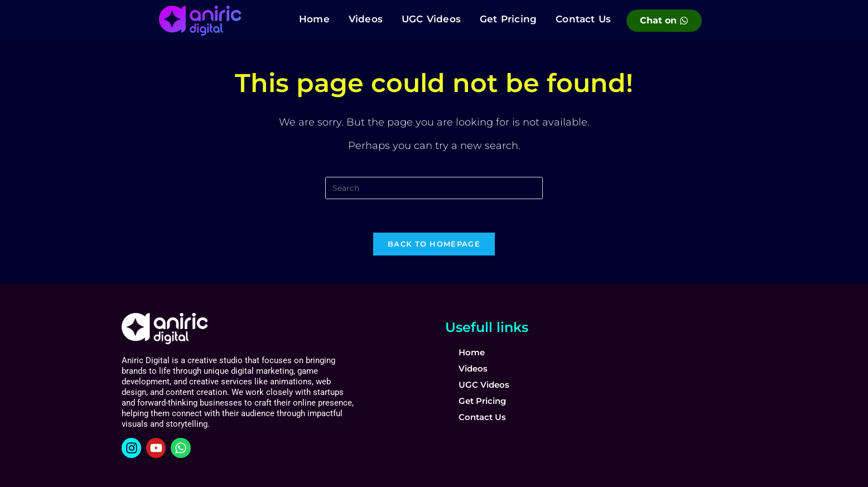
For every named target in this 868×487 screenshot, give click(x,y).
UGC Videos (431, 19)
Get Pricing (508, 19)
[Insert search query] (434, 188)
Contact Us (583, 19)
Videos (366, 19)
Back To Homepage (434, 244)
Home (314, 19)
